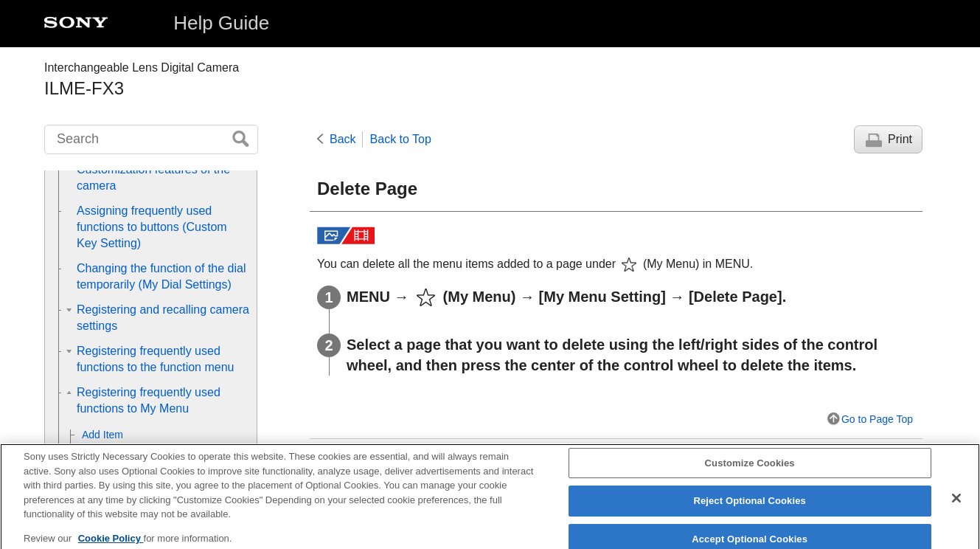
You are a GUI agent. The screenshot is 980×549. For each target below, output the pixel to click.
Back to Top (401, 139)
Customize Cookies (750, 470)
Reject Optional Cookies (750, 508)
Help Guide (221, 23)
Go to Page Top (877, 419)
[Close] (956, 505)
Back (343, 139)
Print (900, 139)
